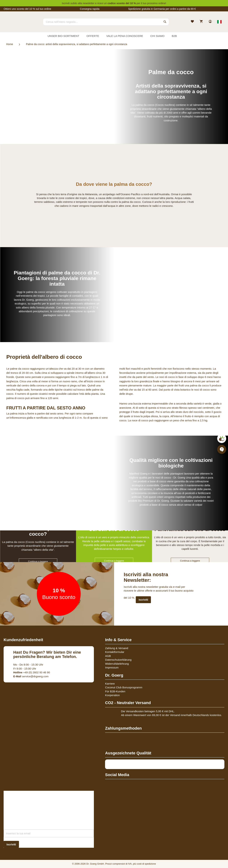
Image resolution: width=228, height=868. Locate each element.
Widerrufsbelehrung (117, 664)
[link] (211, 22)
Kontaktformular (115, 652)
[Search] (165, 22)
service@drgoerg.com (31, 676)
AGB (108, 656)
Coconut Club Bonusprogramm (124, 687)
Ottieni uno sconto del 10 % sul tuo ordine (27, 9)
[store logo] (17, 25)
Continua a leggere (38, 561)
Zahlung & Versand (117, 648)
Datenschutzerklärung (118, 660)
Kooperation (112, 695)
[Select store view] (219, 22)
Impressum (112, 667)
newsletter (89, 3)
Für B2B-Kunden (115, 691)
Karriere (110, 684)
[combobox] (106, 22)
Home (10, 44)
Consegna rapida (90, 9)
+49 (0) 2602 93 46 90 (32, 672)
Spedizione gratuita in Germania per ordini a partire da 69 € (162, 9)
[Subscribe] (11, 844)
